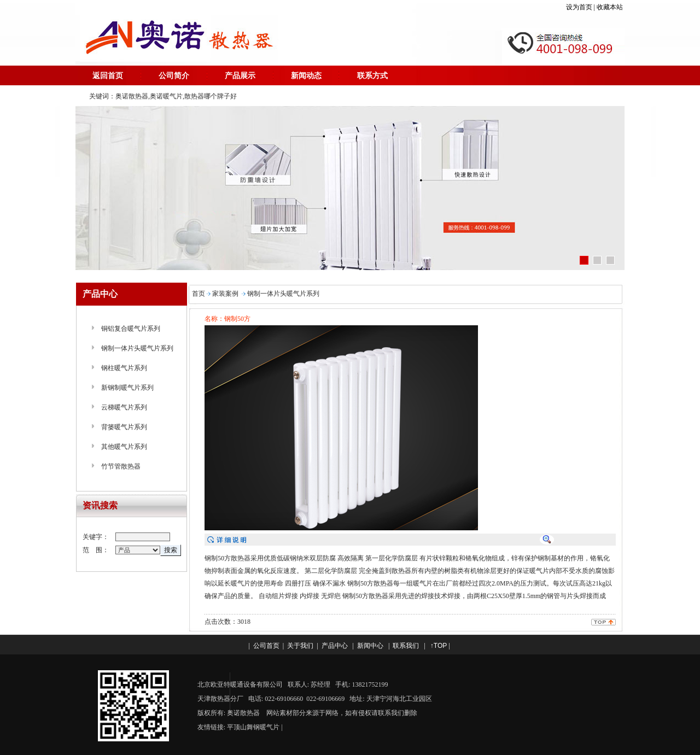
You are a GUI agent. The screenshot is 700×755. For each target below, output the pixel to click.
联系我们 (406, 646)
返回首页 (108, 75)
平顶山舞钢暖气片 (253, 727)
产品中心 (335, 646)
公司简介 (174, 75)
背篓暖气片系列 (124, 427)
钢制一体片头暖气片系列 (137, 348)
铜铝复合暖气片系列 (131, 329)
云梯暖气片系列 (124, 407)
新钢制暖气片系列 (127, 388)
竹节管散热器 (121, 466)
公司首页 (266, 646)
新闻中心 (370, 646)
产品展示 (240, 75)
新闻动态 (306, 75)
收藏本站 (611, 7)
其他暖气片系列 (124, 447)
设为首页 (579, 7)
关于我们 (300, 646)
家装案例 (225, 294)
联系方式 (372, 75)
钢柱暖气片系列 (124, 368)
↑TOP (439, 646)
